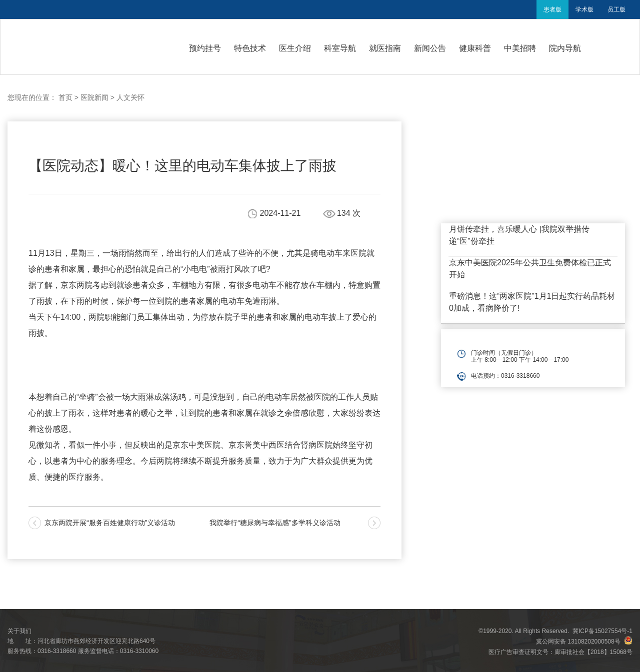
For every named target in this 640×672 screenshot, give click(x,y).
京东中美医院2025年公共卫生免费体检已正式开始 (530, 269)
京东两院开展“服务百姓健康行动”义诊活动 (110, 523)
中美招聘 (520, 48)
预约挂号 (205, 48)
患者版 (552, 9)
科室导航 (340, 48)
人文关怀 (130, 97)
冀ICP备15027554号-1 (602, 631)
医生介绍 (295, 48)
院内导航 (565, 48)
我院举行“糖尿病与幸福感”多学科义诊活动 (275, 523)
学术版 (584, 9)
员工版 (616, 9)
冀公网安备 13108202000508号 (584, 642)
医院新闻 (94, 97)
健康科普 (475, 48)
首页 (65, 97)
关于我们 (19, 631)
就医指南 (385, 48)
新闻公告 (430, 48)
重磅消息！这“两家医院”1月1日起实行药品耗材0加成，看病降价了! (532, 302)
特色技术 (250, 48)
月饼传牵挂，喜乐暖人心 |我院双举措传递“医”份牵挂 (519, 235)
